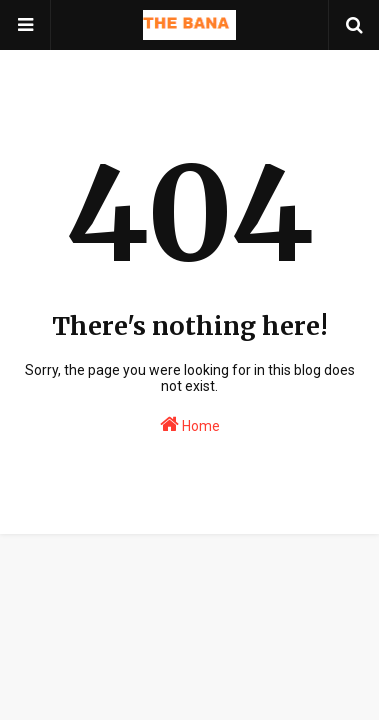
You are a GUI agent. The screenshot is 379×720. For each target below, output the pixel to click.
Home (190, 424)
